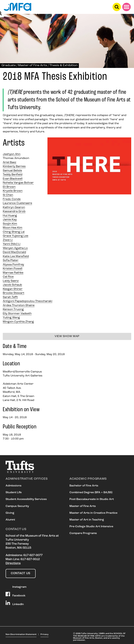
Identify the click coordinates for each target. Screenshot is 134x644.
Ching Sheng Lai (14, 232)
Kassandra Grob (14, 211)
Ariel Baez (10, 162)
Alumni (10, 520)
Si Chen (8, 195)
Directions (13, 563)
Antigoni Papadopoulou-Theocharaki (28, 301)
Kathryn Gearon (14, 207)
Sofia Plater (11, 260)
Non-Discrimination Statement (21, 634)
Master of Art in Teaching (87, 520)
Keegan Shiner (13, 289)
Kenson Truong (13, 309)
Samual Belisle (12, 171)
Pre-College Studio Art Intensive (91, 527)
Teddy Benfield (13, 175)
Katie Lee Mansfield (16, 256)
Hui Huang (10, 216)
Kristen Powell (13, 269)
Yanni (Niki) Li (12, 244)
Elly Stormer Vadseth (17, 314)
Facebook (16, 594)
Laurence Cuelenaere (17, 203)
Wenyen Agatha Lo (15, 248)
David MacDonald (14, 252)
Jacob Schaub (12, 285)
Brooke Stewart (14, 293)
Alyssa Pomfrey (13, 265)
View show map (67, 336)
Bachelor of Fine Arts (84, 486)
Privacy (44, 634)
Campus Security (17, 506)
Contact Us (21, 573)
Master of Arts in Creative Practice (93, 513)
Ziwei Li (8, 240)
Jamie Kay (10, 220)
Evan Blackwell (13, 179)
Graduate (9, 65)
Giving (10, 513)
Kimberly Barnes (14, 166)
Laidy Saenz (11, 281)
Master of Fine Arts (33, 65)
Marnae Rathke (13, 273)
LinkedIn (15, 603)
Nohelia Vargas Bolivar (18, 183)
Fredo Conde (12, 199)
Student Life (14, 493)
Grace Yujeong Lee (16, 236)
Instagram (16, 586)
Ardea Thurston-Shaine (19, 305)
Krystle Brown (13, 191)
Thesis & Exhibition (63, 65)
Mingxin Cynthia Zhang (18, 322)
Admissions (14, 486)
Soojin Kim (10, 224)
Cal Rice (8, 277)
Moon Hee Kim (13, 228)
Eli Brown (9, 187)
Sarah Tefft (10, 297)
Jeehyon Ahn (12, 154)
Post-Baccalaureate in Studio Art (92, 499)
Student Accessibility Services (26, 499)
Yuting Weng (11, 318)
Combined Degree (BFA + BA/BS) (91, 493)
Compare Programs (83, 533)
